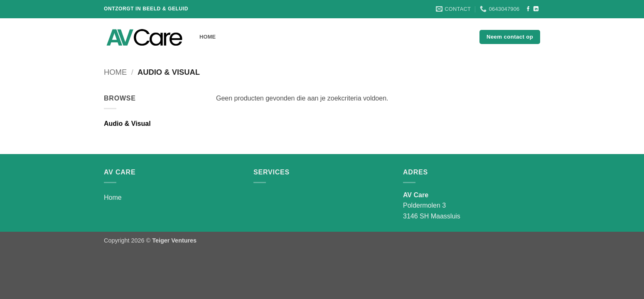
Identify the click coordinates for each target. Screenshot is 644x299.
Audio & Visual (127, 124)
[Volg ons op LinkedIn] (536, 9)
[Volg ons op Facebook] (528, 9)
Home (208, 37)
